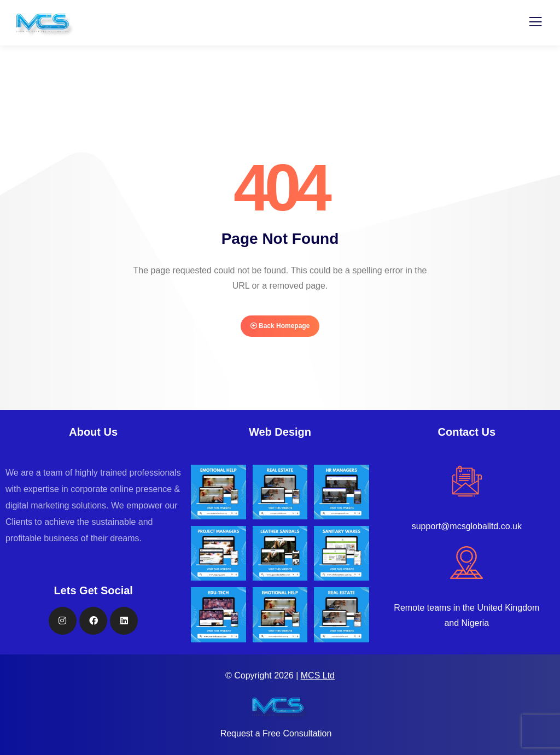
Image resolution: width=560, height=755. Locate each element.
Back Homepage (280, 326)
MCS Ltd (318, 675)
